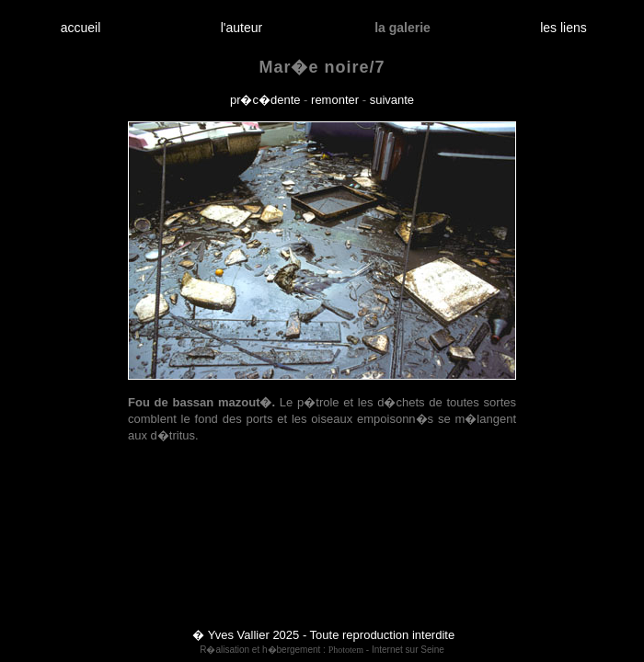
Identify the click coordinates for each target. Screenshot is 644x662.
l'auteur (241, 28)
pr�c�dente (265, 100)
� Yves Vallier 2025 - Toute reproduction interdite (323, 635)
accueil (80, 28)
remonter (335, 100)
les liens (564, 28)
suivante (392, 100)
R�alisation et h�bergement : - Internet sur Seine (322, 650)
